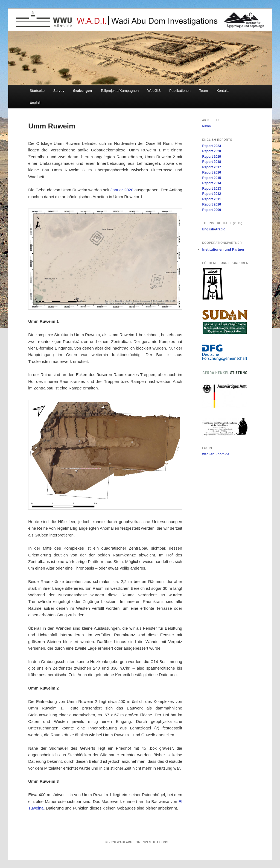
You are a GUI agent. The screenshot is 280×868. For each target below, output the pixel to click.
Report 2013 (212, 189)
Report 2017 (212, 167)
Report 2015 (212, 178)
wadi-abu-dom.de (216, 454)
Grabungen (82, 91)
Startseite (37, 91)
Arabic (220, 229)
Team (204, 91)
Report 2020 (212, 151)
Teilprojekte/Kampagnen (120, 91)
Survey (59, 91)
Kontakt (223, 91)
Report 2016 (212, 172)
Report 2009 (212, 210)
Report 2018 (212, 162)
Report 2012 (212, 194)
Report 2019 (212, 157)
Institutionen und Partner (224, 249)
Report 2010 (212, 204)
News (207, 126)
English (35, 102)
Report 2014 (212, 183)
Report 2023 (212, 146)
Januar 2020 (122, 190)
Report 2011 (212, 199)
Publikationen (180, 91)
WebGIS (154, 91)
